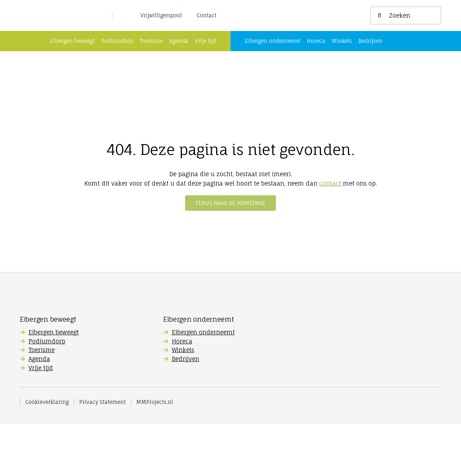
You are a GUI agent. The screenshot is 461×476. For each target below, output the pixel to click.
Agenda (39, 411)
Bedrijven (185, 411)
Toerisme (42, 402)
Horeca (182, 393)
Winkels (183, 402)
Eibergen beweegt (54, 384)
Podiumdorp (47, 393)
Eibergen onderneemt (203, 384)
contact (331, 235)
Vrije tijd (41, 420)
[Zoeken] (406, 41)
